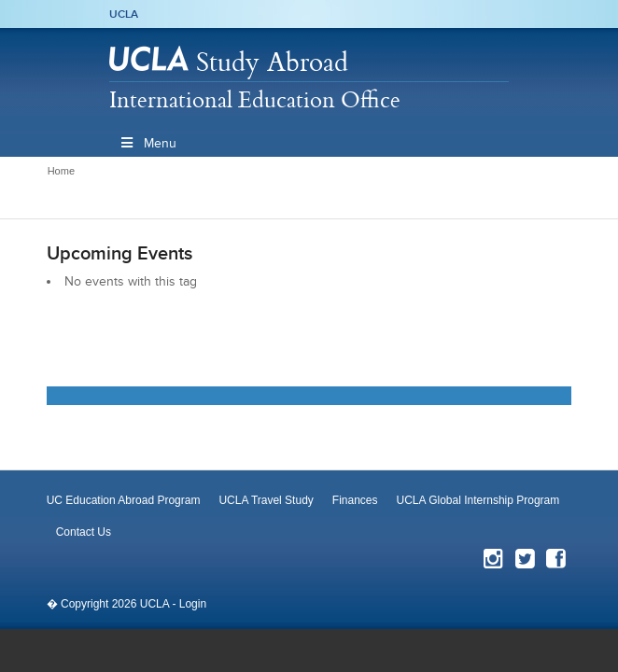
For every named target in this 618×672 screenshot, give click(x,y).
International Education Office (255, 99)
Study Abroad (272, 61)
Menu (147, 143)
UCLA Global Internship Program (478, 500)
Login (193, 604)
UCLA (124, 14)
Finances (355, 500)
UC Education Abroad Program (124, 500)
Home (61, 171)
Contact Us (84, 532)
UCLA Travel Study (266, 500)
